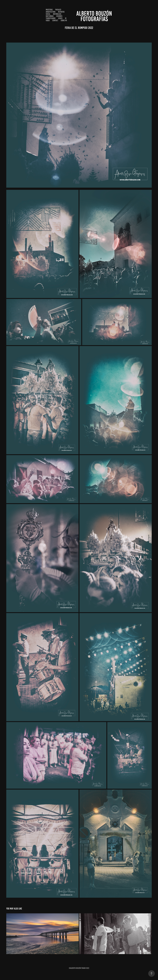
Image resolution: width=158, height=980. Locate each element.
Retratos (61, 12)
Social (48, 14)
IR (66, 18)
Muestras (49, 10)
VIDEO (48, 20)
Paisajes (58, 10)
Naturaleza (57, 14)
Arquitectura (51, 12)
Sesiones (59, 16)
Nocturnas (50, 16)
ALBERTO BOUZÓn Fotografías (95, 16)
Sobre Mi (64, 20)
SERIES (60, 18)
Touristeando (51, 18)
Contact (55, 20)
